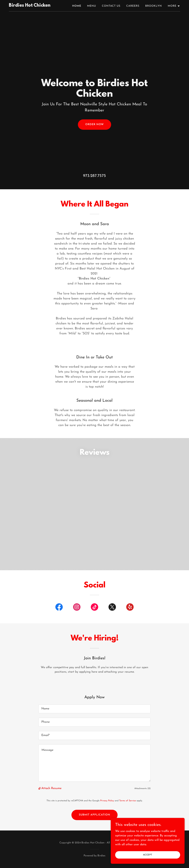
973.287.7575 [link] (94, 176)
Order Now (94, 124)
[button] (174, 6)
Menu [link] (92, 6)
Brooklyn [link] (154, 6)
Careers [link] (133, 6)
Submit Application (94, 815)
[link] (30, 6)
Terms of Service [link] (128, 801)
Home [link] (77, 6)
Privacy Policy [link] (107, 801)
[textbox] (94, 709)
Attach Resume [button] (51, 788)
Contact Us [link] (111, 6)
